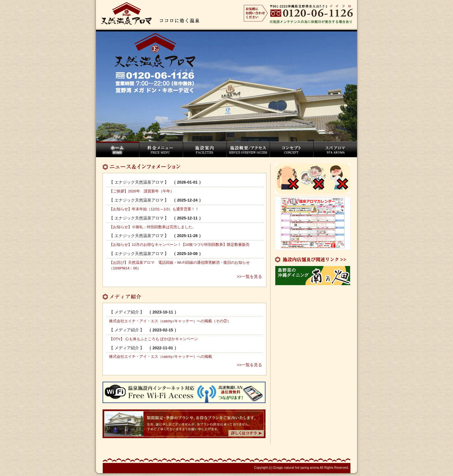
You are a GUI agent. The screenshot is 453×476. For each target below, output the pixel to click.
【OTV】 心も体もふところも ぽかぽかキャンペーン (154, 339)
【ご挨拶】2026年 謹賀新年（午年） (142, 191)
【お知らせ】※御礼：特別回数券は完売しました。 (153, 227)
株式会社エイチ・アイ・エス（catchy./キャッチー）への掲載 (161, 357)
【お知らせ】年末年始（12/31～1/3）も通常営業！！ (154, 209)
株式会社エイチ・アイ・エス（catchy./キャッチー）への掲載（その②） (170, 321)
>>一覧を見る (249, 277)
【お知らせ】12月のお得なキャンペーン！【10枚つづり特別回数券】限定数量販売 (179, 245)
